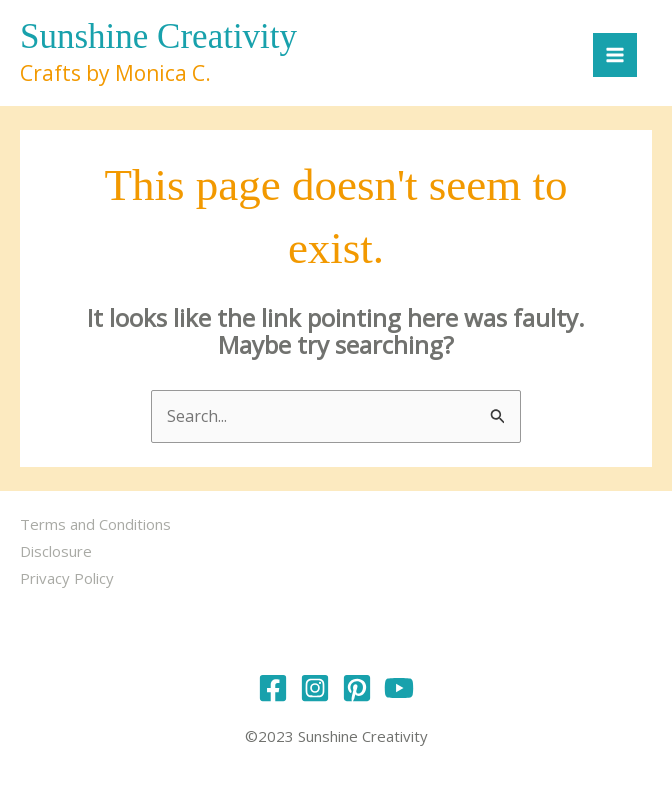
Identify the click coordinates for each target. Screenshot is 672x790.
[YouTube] (399, 688)
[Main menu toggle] (615, 55)
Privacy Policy (67, 578)
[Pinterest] (357, 688)
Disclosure (56, 551)
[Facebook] (273, 688)
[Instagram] (315, 688)
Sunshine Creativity (158, 36)
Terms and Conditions (95, 524)
